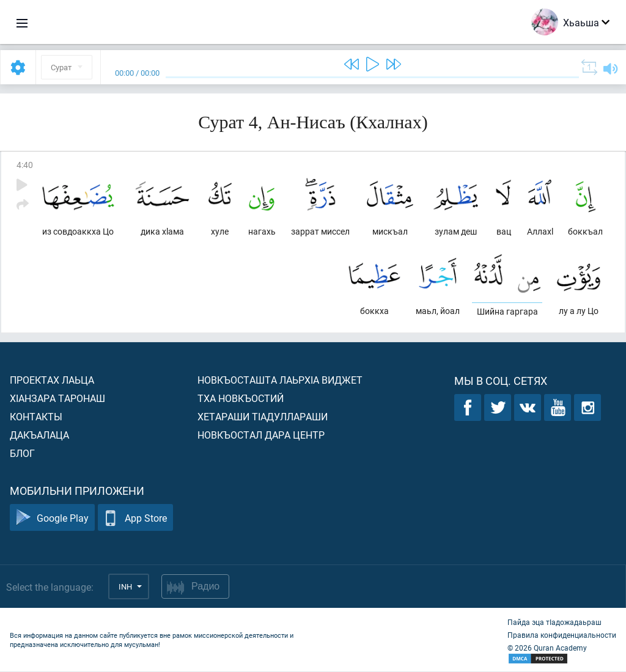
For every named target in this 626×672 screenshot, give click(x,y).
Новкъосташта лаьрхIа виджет (280, 380)
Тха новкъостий (241, 399)
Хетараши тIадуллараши (263, 417)
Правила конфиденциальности (562, 635)
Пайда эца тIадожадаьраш (554, 623)
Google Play (52, 518)
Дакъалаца (39, 435)
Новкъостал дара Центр (261, 435)
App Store (135, 518)
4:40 (25, 165)
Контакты (36, 417)
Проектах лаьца (52, 380)
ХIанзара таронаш (57, 399)
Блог (22, 454)
